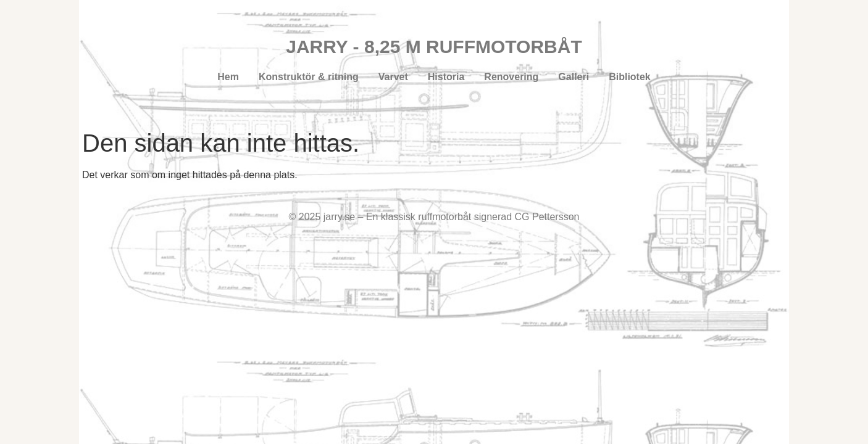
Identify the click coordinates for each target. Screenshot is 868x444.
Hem (228, 77)
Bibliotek (630, 77)
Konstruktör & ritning (309, 77)
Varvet (393, 77)
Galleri (574, 77)
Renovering (511, 77)
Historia (446, 77)
